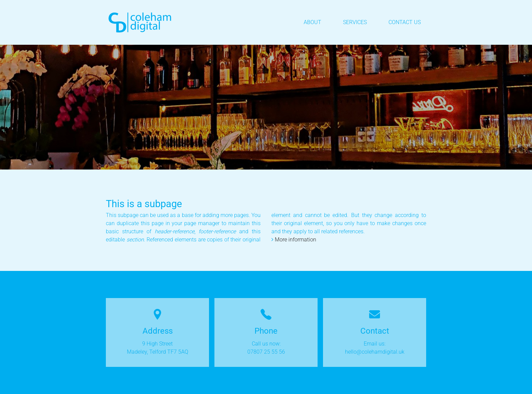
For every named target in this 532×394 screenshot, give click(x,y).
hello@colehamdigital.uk (375, 352)
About (312, 22)
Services (355, 22)
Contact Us (405, 22)
